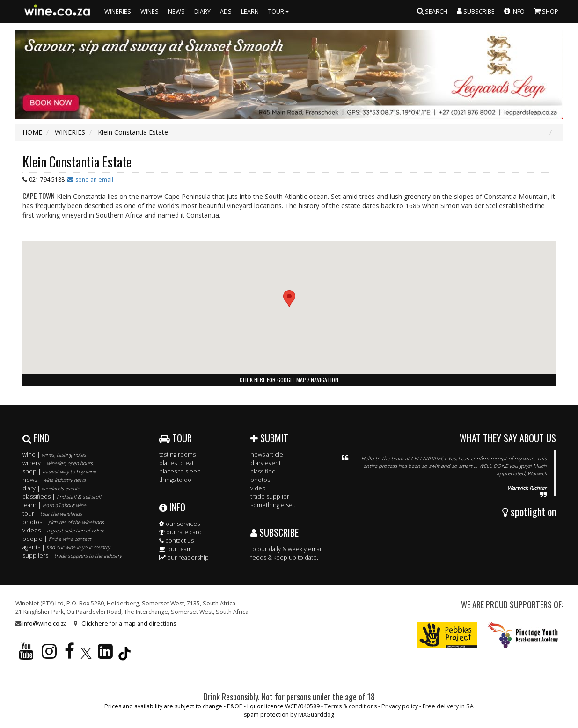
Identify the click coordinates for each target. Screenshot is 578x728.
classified (263, 471)
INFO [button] (514, 11)
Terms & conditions (351, 706)
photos (260, 480)
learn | (54, 505)
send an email (94, 179)
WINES (150, 11)
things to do (175, 480)
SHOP (546, 11)
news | (54, 480)
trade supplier (270, 497)
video (258, 488)
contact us (176, 541)
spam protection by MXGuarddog (289, 715)
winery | (59, 463)
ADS (226, 11)
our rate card (180, 532)
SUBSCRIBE (274, 532)
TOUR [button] (280, 11)
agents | (66, 547)
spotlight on (529, 511)
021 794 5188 (47, 179)
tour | (52, 513)
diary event (266, 463)
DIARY (202, 11)
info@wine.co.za (45, 623)
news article (267, 455)
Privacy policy (400, 706)
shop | (59, 471)
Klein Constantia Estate (77, 162)
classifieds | (62, 497)
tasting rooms (177, 455)
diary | (51, 488)
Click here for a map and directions (129, 623)
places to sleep (180, 471)
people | (57, 539)
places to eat (176, 463)
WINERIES (118, 11)
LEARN (250, 11)
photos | (63, 522)
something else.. (273, 505)
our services (179, 524)
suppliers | (72, 556)
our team (176, 549)
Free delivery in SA (448, 706)
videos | (64, 530)
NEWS (176, 11)
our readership (184, 557)
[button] (289, 299)
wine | (56, 455)
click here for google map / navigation (289, 380)
